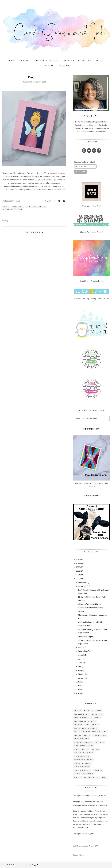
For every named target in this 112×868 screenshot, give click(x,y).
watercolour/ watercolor (87, 777)
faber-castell (93, 725)
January (81, 678)
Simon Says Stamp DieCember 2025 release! (91, 485)
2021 (78, 575)
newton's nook (99, 735)
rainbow (96, 749)
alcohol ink (97, 714)
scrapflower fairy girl (36, 207)
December (82, 583)
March (81, 674)
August (81, 655)
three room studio (83, 770)
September (83, 651)
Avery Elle (89, 711)
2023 (78, 567)
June (80, 663)
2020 (78, 579)
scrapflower (17, 207)
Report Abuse (79, 855)
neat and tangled (82, 735)
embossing (79, 725)
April (80, 670)
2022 (78, 571)
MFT (88, 714)
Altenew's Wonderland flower (90, 604)
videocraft (88, 774)
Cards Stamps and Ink (16, 865)
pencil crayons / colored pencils (89, 742)
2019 (78, 682)
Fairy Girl (82, 611)
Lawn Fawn (79, 714)
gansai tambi (80, 728)
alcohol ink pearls (83, 718)
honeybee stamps (82, 732)
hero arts (93, 728)
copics (6, 207)
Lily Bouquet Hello (85, 626)
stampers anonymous (84, 760)
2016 (78, 693)
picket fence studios (84, 746)
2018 (78, 686)
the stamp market (82, 767)
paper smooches (82, 739)
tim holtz (98, 770)
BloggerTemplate (38, 865)
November (82, 586)
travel (77, 774)
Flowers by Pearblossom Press (91, 608)
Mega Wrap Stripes (86, 637)
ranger (77, 753)
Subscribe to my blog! (85, 162)
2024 (78, 563)
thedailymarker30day (13, 209)
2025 (78, 560)
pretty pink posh (82, 749)
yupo (104, 777)
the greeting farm (82, 763)
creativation (80, 721)
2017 (78, 690)
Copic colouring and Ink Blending (91, 622)
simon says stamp (82, 756)
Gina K (99, 711)
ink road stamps (100, 732)
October (81, 647)
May (80, 667)
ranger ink (88, 753)
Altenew (78, 711)
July (80, 659)
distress (92, 721)
